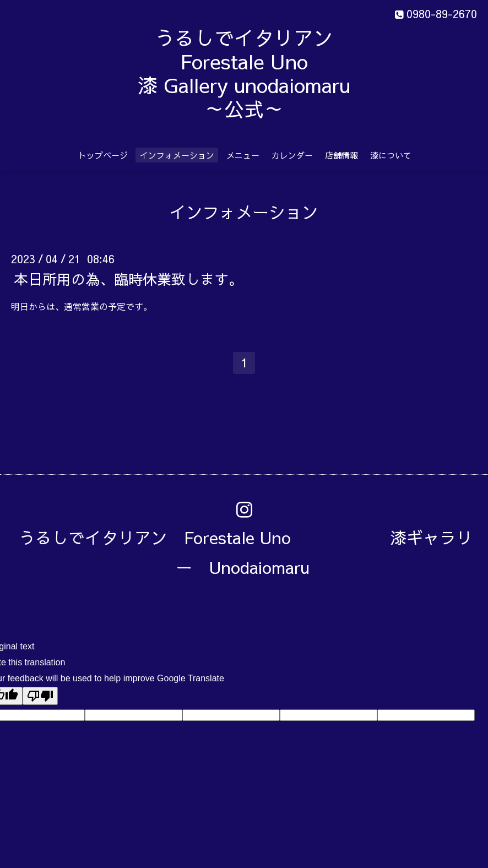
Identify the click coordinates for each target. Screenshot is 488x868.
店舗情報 (341, 155)
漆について (391, 155)
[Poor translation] (40, 696)
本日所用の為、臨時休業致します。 (128, 278)
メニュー (243, 155)
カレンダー (292, 155)
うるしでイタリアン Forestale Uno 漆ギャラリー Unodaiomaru (246, 552)
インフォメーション (177, 155)
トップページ (103, 155)
